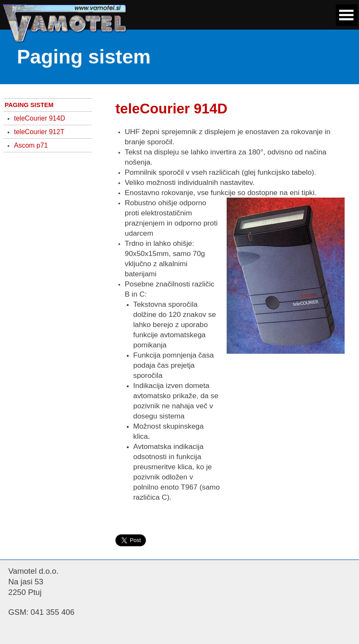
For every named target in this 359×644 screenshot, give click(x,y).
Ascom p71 (31, 145)
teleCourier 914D (40, 118)
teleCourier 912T (39, 132)
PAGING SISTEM (29, 105)
